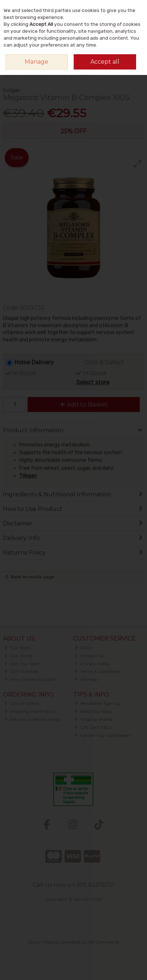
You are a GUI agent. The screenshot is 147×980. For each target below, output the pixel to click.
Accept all (105, 62)
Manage (36, 62)
